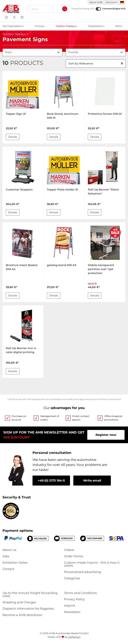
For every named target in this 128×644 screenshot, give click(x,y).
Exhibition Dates (15, 563)
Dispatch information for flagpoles (28, 609)
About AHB (96, 2)
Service (111, 2)
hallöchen (74, 637)
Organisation (96, 26)
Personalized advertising (82, 572)
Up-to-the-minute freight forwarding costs (30, 594)
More (119, 26)
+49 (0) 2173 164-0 (51, 481)
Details (13, 137)
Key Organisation (13, 26)
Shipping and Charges (19, 602)
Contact (8, 569)
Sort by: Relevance (96, 64)
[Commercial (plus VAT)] (98, 9)
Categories (72, 578)
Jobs (6, 556)
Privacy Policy (74, 599)
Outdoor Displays (66, 26)
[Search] (47, 9)
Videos (69, 550)
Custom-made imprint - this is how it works (92, 564)
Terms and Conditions (80, 593)
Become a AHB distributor (22, 615)
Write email (92, 481)
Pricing (40, 26)
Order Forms (73, 556)
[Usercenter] (14, 17)
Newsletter (72, 612)
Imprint (70, 606)
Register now (106, 435)
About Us (9, 550)
